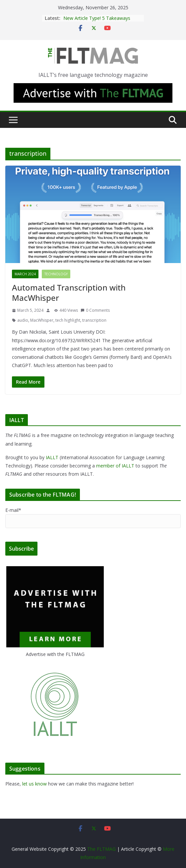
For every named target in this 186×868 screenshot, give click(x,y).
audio (23, 320)
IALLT (52, 457)
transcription (94, 320)
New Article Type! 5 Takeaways (97, 18)
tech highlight (68, 320)
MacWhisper (42, 320)
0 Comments (95, 310)
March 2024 (25, 274)
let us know (34, 784)
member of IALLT (115, 466)
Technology (56, 274)
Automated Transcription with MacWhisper (69, 293)
